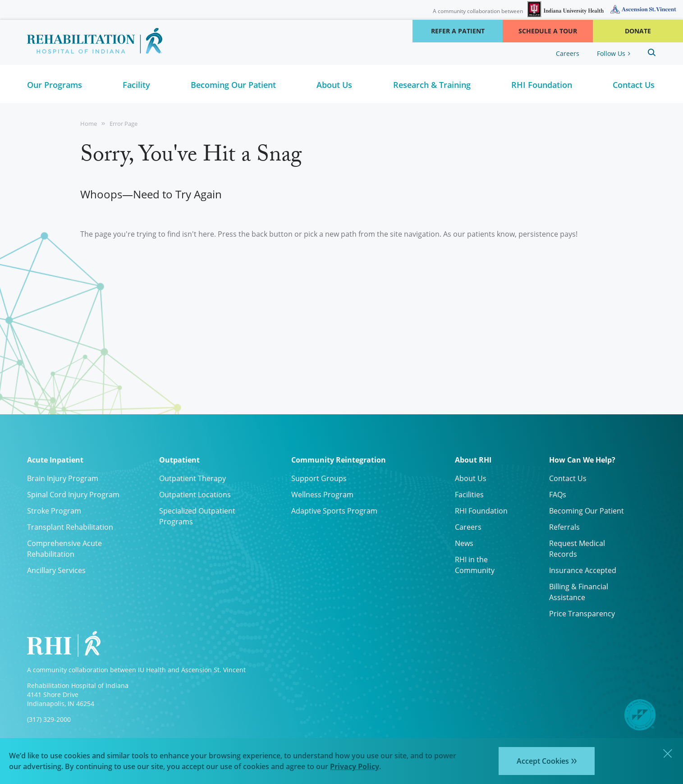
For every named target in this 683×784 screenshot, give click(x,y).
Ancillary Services (56, 570)
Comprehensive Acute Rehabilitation (64, 549)
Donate (638, 31)
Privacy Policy (355, 766)
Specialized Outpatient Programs (197, 516)
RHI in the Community (475, 565)
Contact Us (568, 478)
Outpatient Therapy (193, 478)
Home (89, 124)
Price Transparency (582, 614)
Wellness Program (322, 495)
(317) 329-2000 (49, 719)
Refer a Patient (458, 31)
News (464, 543)
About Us (471, 478)
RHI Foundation (481, 511)
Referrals (564, 527)
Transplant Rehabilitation (70, 527)
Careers (568, 53)
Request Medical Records (577, 549)
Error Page (124, 124)
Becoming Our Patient (587, 511)
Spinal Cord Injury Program (73, 495)
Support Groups (319, 478)
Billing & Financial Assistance (579, 592)
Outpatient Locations (195, 495)
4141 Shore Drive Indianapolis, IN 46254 (61, 699)
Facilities (469, 495)
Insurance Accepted (583, 570)
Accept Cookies (543, 761)
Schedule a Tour (548, 31)
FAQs (558, 495)
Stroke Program (54, 511)
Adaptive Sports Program (334, 511)
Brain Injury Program (63, 478)
